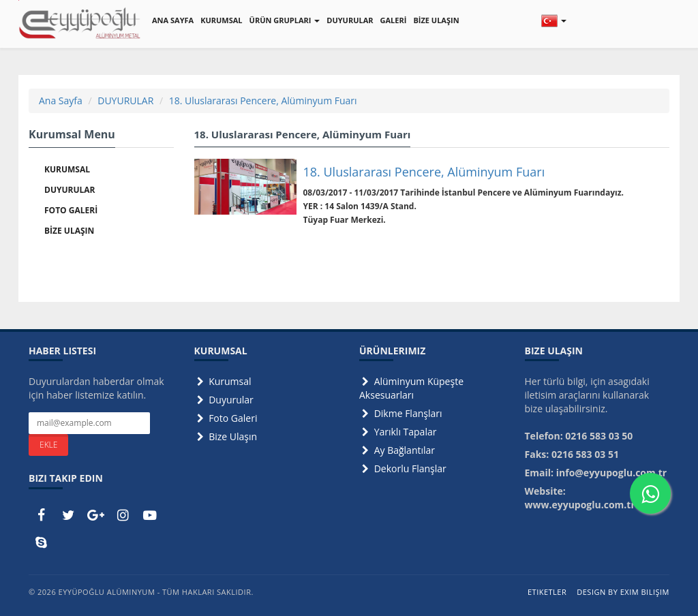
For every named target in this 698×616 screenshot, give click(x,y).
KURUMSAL (221, 20)
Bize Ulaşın (226, 436)
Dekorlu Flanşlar (403, 468)
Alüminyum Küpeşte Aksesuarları (411, 388)
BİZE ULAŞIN (436, 20)
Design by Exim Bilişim (623, 592)
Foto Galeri (226, 418)
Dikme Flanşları (401, 413)
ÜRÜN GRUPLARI (285, 20)
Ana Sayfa (61, 101)
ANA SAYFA (173, 20)
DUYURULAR (350, 20)
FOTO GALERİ (71, 210)
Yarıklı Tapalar (398, 432)
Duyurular (224, 400)
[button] (554, 20)
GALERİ (394, 20)
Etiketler (547, 592)
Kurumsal (223, 381)
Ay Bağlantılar (397, 450)
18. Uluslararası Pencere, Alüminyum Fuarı (263, 101)
